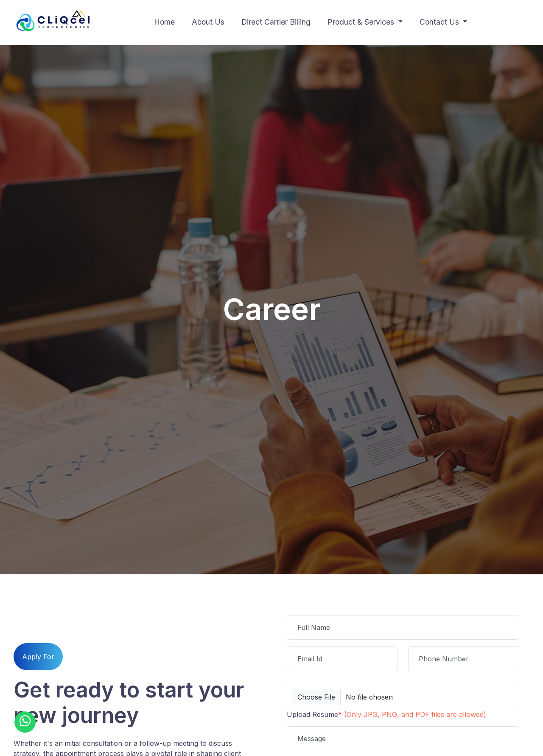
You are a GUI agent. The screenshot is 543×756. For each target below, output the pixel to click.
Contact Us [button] (440, 22)
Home (164, 22)
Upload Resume (386, 714)
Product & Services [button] (362, 22)
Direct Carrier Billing (276, 22)
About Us (208, 22)
